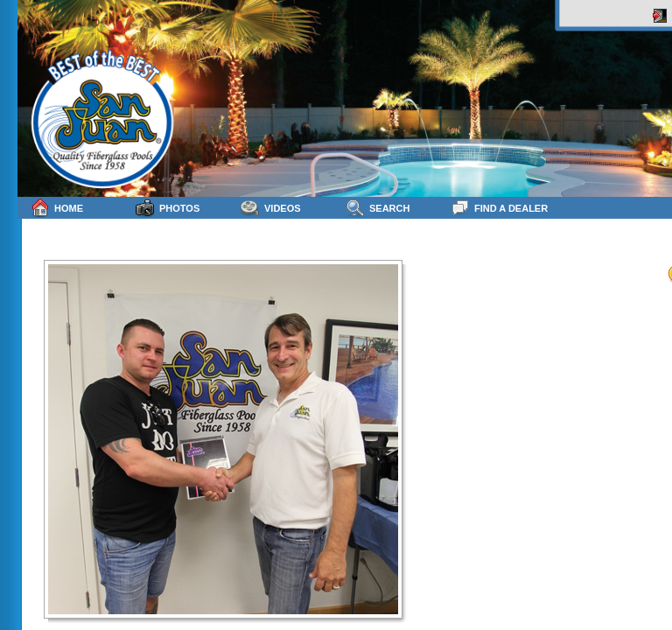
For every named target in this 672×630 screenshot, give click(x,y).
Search (378, 208)
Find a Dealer (499, 208)
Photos (168, 208)
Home (57, 208)
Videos (271, 208)
